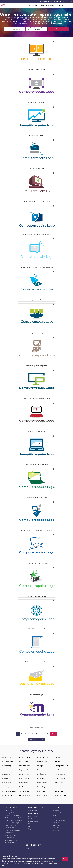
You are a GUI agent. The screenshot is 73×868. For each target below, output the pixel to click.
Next (53, 733)
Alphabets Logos (7, 765)
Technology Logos (61, 795)
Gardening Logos (25, 795)
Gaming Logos (24, 791)
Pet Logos (58, 761)
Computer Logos (7, 795)
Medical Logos (42, 795)
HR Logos (40, 765)
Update (59, 29)
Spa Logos (58, 786)
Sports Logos (59, 791)
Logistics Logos (42, 782)
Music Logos (59, 757)
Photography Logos (61, 765)
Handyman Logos (43, 757)
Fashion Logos (24, 774)
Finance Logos (24, 778)
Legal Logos (41, 778)
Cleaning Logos (6, 782)
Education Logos (25, 765)
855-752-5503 (54, 1)
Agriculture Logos (7, 761)
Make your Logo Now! (37, 739)
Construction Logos (26, 757)
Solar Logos (59, 782)
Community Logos (7, 786)
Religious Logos (60, 774)
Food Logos (23, 786)
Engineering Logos (25, 769)
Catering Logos (6, 778)
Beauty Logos (6, 774)
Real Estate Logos (61, 769)
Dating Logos (24, 761)
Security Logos (60, 778)
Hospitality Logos (43, 761)
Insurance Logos (43, 769)
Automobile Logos (7, 769)
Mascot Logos (42, 786)
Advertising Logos (7, 757)
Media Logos (41, 791)
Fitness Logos (24, 782)
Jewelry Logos (42, 774)
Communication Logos (9, 791)
